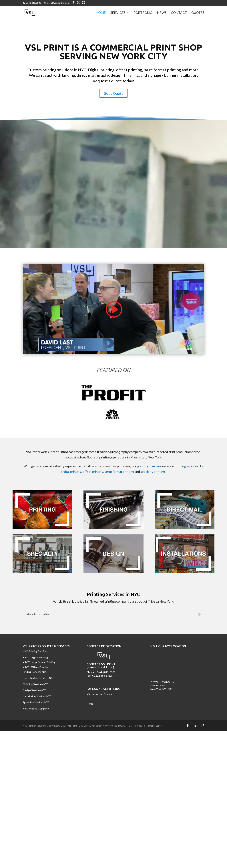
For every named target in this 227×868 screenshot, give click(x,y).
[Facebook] (73, 3)
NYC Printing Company (36, 708)
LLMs (159, 726)
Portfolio (143, 13)
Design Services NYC (35, 690)
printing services (186, 466)
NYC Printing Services (35, 651)
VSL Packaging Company (101, 694)
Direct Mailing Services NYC (39, 678)
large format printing (119, 472)
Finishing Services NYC (36, 684)
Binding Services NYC (35, 672)
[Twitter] (78, 3)
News (162, 13)
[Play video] (113, 309)
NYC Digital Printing (37, 657)
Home (101, 13)
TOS (129, 726)
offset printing (93, 472)
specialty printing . (153, 472)
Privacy (138, 726)
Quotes (198, 13)
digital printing (71, 472)
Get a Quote (113, 93)
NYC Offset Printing (37, 667)
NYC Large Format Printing (40, 662)
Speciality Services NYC (36, 702)
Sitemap (149, 726)
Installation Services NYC (37, 696)
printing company (149, 466)
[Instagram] (83, 3)
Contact (179, 13)
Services (118, 13)
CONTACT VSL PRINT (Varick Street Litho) (101, 666)
